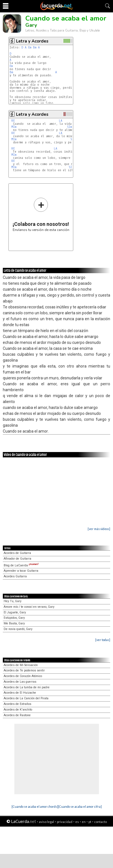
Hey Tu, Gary (13, 601)
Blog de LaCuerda (21, 565)
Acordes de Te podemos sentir (24, 670)
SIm (69, 127)
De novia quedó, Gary (18, 629)
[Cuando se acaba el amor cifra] (80, 806)
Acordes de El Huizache (20, 693)
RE (13, 121)
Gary (31, 25)
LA (61, 121)
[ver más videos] (99, 529)
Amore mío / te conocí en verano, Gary (29, 607)
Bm (35, 47)
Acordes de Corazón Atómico (23, 676)
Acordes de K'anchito (18, 710)
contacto (100, 822)
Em (30, 47)
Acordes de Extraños (17, 704)
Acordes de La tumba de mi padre (27, 687)
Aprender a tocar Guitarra (21, 571)
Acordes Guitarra (15, 576)
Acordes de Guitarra (17, 553)
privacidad (65, 822)
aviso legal (46, 822)
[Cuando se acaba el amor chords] (35, 806)
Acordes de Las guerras (20, 682)
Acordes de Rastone (17, 715)
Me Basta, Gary (14, 623)
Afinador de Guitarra (17, 559)
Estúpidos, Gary (14, 618)
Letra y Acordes (32, 41)
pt (90, 822)
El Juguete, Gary (15, 612)
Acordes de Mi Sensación (21, 665)
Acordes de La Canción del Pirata (26, 698)
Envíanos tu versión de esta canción (41, 214)
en (84, 822)
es (77, 822)
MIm (14, 127)
